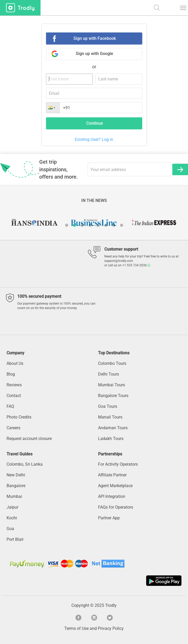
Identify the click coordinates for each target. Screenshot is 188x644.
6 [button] (106, 225)
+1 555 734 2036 (136, 265)
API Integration (112, 496)
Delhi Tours (109, 374)
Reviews (14, 385)
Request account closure (29, 439)
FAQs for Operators (116, 507)
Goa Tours (108, 406)
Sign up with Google (95, 54)
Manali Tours (110, 417)
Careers (13, 428)
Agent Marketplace (115, 486)
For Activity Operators (118, 464)
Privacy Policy (111, 628)
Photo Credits (19, 417)
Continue (95, 123)
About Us (15, 363)
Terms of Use (76, 628)
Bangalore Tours (113, 396)
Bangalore (16, 486)
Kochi (12, 518)
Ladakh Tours (111, 439)
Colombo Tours (112, 363)
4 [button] (90, 225)
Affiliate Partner (112, 475)
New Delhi (16, 475)
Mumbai (14, 496)
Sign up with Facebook (95, 38)
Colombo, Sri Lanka (25, 464)
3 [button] (82, 225)
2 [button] (75, 225)
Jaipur (12, 507)
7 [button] (114, 225)
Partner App (109, 518)
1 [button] (67, 225)
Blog (11, 374)
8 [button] (122, 225)
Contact (14, 396)
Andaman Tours (113, 428)
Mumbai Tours (112, 385)
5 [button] (98, 225)
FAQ (10, 406)
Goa (10, 529)
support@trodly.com (119, 261)
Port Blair (15, 539)
